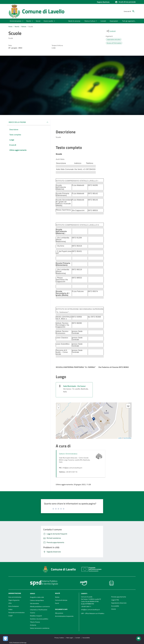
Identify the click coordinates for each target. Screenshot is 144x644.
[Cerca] (133, 11)
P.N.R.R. (114, 609)
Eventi (57, 603)
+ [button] (58, 405)
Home (10, 26)
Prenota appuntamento (119, 597)
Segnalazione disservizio (119, 603)
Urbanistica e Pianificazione (39, 610)
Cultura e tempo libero (37, 600)
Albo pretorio (59, 613)
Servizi (32, 593)
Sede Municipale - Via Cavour (74, 386)
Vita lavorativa (34, 603)
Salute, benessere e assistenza (40, 628)
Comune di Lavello (43, 11)
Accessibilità (115, 606)
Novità (17, 26)
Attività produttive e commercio (40, 606)
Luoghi (10, 616)
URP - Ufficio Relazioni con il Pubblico (93, 613)
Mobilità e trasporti (36, 616)
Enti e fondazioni (14, 606)
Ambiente (33, 625)
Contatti (84, 593)
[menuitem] (74, 21)
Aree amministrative (15, 597)
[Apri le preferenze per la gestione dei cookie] (5, 639)
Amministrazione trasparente (64, 616)
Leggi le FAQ (115, 600)
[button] (125, 2)
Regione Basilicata (103, 2)
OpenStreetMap (127, 438)
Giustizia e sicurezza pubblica (39, 619)
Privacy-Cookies (59, 638)
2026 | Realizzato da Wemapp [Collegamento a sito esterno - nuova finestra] (18, 643)
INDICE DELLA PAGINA (17, 122)
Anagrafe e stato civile (37, 597)
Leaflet (120, 438)
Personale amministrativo (16, 613)
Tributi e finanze (35, 622)
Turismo (33, 613)
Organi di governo (14, 600)
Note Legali (70, 638)
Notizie (24, 26)
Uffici (10, 603)
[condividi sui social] (111, 31)
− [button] (58, 408)
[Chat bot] (139, 639)
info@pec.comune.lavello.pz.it (90, 610)
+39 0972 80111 (86, 606)
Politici (10, 609)
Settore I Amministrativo (68, 454)
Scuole (31, 26)
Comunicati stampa (61, 600)
